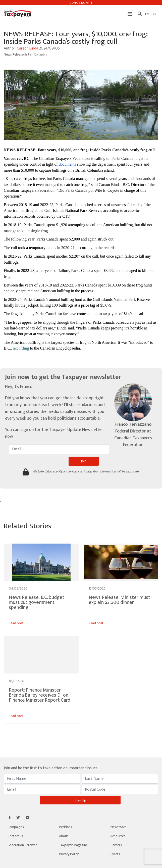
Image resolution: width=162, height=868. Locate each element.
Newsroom (119, 827)
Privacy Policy (69, 854)
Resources (118, 836)
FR (155, 14)
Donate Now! (81, 3)
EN (147, 14)
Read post (16, 623)
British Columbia (36, 54)
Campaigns (16, 827)
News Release (14, 54)
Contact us (15, 836)
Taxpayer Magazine (73, 845)
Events (115, 854)
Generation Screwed (22, 845)
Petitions (66, 827)
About (64, 836)
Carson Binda (28, 48)
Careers (116, 845)
